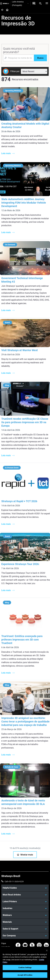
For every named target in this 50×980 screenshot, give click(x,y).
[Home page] (6, 10)
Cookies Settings (25, 968)
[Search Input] (18, 58)
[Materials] (25, 922)
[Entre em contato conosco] (34, 3)
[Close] (47, 950)
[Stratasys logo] (5, 3)
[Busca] (40, 58)
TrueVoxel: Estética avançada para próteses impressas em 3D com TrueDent (22, 640)
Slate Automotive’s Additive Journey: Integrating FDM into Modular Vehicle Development (24, 203)
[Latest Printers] (25, 902)
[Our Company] (25, 936)
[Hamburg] (47, 3)
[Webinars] (25, 915)
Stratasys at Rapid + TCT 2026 (19, 501)
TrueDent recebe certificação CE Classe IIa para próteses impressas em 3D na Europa (25, 422)
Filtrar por (15, 71)
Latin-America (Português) (20, 3)
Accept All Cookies (25, 975)
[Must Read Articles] (25, 895)
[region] (25, 963)
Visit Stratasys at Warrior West (20, 350)
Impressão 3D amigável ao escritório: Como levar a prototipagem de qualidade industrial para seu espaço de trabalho (25, 722)
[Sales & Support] (25, 929)
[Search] (40, 3)
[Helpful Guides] (25, 888)
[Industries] (25, 908)
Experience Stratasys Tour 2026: (20, 564)
